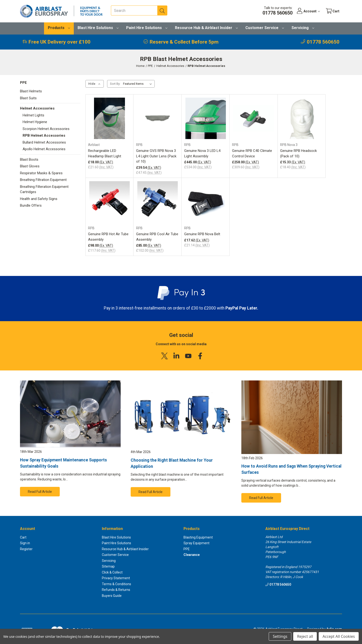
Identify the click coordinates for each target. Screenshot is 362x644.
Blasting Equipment (198, 537)
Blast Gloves (30, 166)
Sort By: (115, 84)
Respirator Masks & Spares (41, 173)
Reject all (305, 636)
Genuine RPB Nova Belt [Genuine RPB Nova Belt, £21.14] (202, 234)
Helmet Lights (33, 115)
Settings (280, 636)
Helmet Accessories (37, 108)
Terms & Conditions (117, 584)
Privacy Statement (116, 578)
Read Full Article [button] (40, 492)
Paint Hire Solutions (147, 28)
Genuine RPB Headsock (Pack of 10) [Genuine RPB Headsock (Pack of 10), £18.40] (298, 153)
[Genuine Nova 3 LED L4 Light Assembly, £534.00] (206, 118)
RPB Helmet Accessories (44, 135)
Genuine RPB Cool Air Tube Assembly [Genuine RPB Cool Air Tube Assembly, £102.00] (157, 237)
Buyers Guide (112, 596)
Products (59, 28)
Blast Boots (29, 160)
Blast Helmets (31, 91)
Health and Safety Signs (39, 199)
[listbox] (138, 84)
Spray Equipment (196, 543)
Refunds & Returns (116, 590)
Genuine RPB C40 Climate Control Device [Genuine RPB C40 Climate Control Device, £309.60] (252, 153)
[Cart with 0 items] (332, 11)
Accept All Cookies (339, 636)
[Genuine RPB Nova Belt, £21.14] (206, 202)
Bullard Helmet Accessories (44, 142)
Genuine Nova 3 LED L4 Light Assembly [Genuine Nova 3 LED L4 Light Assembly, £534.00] (202, 153)
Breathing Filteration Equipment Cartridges (44, 189)
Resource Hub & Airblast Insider (206, 28)
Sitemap (108, 566)
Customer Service (265, 28)
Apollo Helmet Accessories (44, 149)
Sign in (25, 543)
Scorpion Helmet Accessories (46, 129)
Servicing (303, 28)
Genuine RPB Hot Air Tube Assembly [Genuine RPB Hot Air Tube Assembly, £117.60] (108, 237)
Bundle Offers (31, 205)
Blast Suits (28, 98)
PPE (23, 83)
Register (26, 549)
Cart (23, 537)
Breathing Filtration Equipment (43, 180)
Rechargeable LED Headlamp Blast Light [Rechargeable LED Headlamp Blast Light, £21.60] (105, 153)
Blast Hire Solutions (98, 28)
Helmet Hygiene (35, 122)
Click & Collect (112, 572)
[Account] (307, 11)
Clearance (192, 555)
